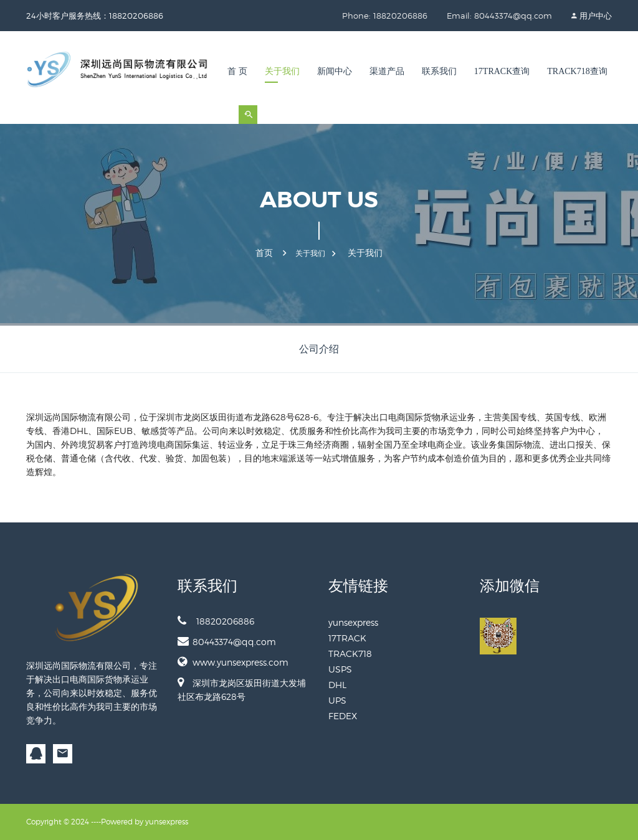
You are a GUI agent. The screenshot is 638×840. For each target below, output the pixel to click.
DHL (337, 685)
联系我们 (439, 71)
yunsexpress (353, 622)
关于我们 (282, 71)
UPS (337, 700)
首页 (264, 253)
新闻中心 (335, 71)
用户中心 (596, 16)
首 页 (237, 71)
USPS (340, 669)
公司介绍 (319, 349)
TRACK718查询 (577, 71)
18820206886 (216, 621)
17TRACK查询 (502, 71)
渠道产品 (387, 71)
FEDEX (343, 716)
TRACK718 (350, 654)
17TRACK (347, 638)
